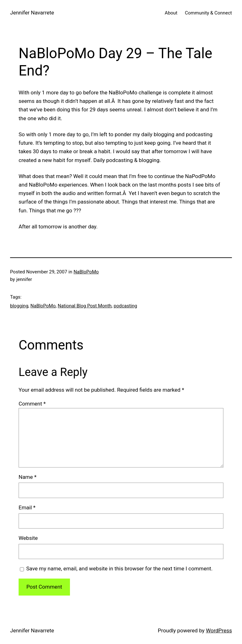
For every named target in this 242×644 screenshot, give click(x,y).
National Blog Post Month (85, 306)
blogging (19, 306)
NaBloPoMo (86, 272)
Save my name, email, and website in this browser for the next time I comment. (119, 568)
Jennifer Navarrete (32, 13)
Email (27, 507)
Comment (32, 404)
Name (28, 477)
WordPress (219, 630)
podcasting (125, 306)
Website (28, 538)
